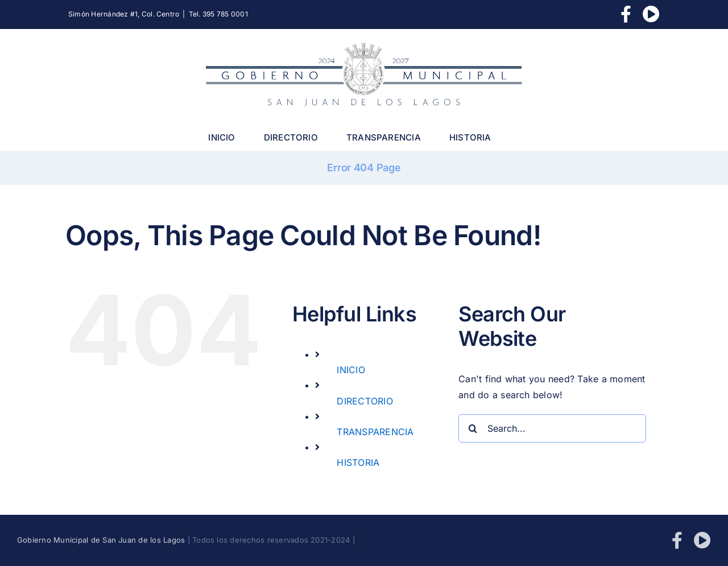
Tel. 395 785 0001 (218, 14)
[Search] (473, 428)
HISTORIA (358, 462)
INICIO (351, 370)
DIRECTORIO (365, 401)
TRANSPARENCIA (375, 432)
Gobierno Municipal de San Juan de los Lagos (101, 540)
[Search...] (552, 428)
